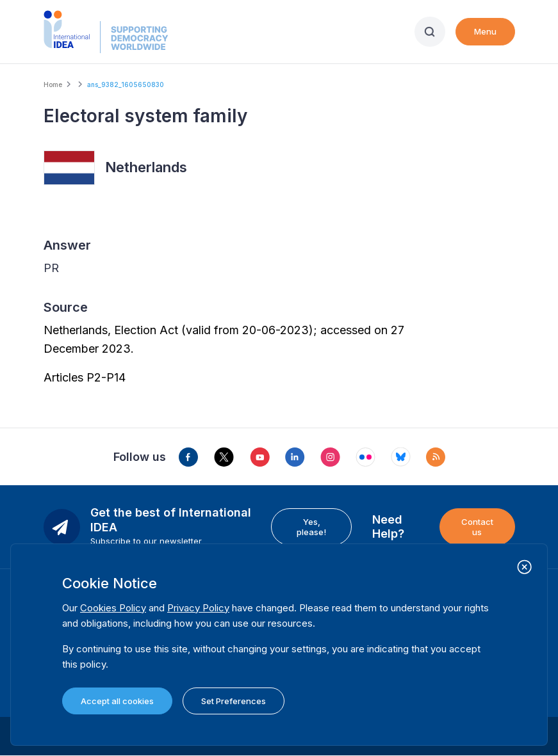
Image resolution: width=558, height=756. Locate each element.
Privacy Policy (198, 608)
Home (53, 84)
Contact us (477, 527)
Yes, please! (311, 527)
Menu (485, 31)
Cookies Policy (113, 608)
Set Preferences (234, 701)
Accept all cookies (117, 701)
